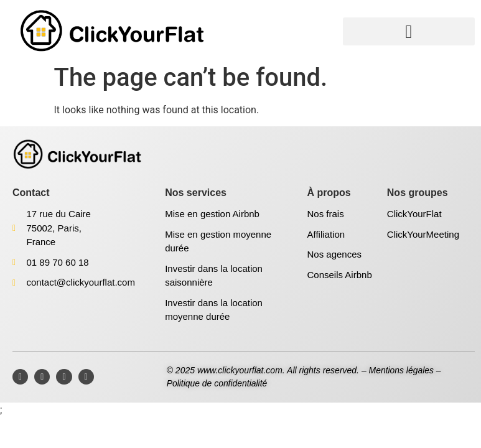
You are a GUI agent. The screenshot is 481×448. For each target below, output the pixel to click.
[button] (409, 31)
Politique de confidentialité (217, 383)
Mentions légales (402, 370)
